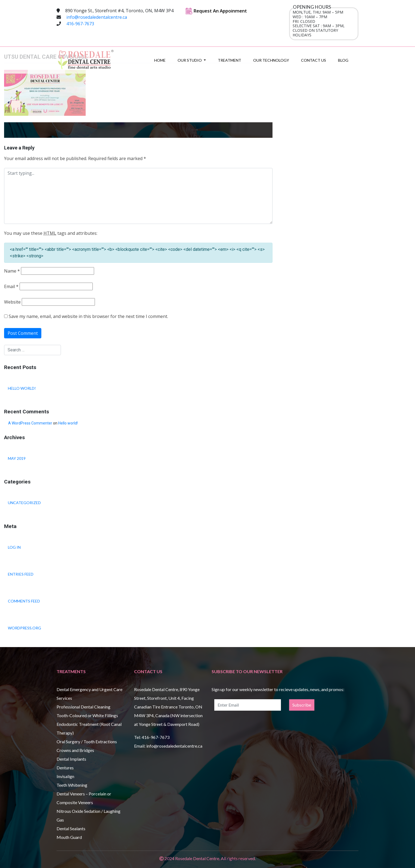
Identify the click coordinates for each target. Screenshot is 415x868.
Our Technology (271, 60)
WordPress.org (24, 628)
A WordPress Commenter (30, 423)
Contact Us (314, 60)
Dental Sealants (71, 828)
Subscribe (302, 705)
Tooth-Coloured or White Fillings (87, 715)
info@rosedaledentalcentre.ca (97, 17)
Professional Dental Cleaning (83, 707)
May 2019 (17, 458)
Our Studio (190, 60)
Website (12, 302)
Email (11, 287)
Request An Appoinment (216, 11)
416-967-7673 (80, 24)
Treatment (230, 60)
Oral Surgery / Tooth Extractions (87, 741)
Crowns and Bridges (75, 750)
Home (160, 60)
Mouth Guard (69, 837)
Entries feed (21, 574)
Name (12, 271)
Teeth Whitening (72, 785)
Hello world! (22, 388)
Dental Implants (71, 759)
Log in (14, 547)
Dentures (65, 768)
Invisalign (65, 776)
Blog (343, 60)
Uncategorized (24, 503)
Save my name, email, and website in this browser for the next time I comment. (88, 316)
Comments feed (24, 601)
